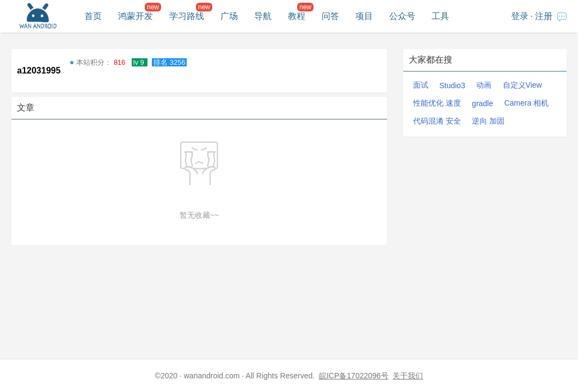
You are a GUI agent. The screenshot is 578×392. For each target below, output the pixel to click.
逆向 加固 (488, 121)
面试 (421, 85)
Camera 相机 (526, 103)
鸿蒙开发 (136, 16)
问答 (330, 16)
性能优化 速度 (437, 103)
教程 (297, 16)
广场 (229, 16)
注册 (544, 16)
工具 (440, 16)
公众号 (402, 16)
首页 (93, 16)
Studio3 (452, 85)
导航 (263, 16)
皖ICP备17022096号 (354, 376)
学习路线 (187, 16)
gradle (482, 103)
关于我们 (408, 376)
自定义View (522, 85)
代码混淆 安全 (437, 121)
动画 (484, 85)
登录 (520, 16)
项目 (364, 16)
